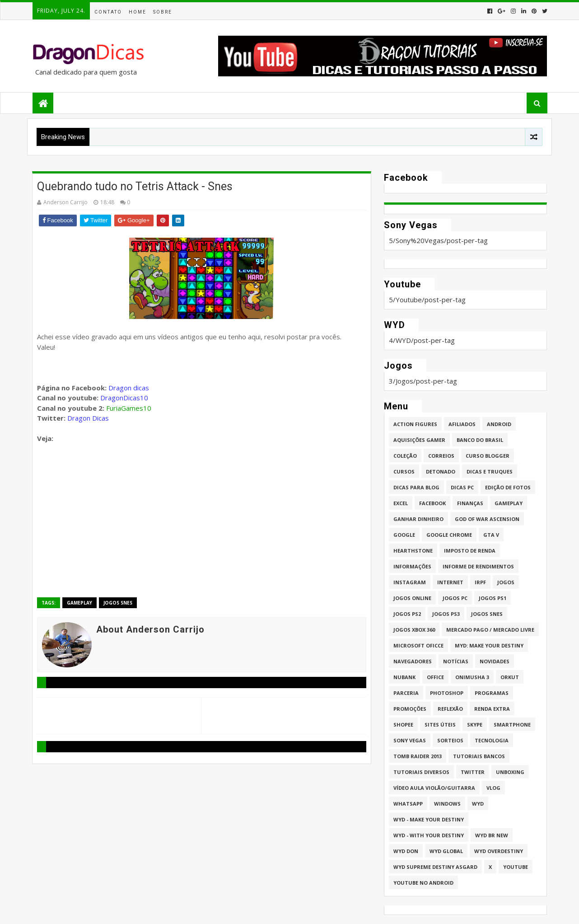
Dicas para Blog (416, 487)
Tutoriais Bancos (479, 756)
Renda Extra (492, 709)
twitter (473, 772)
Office (435, 677)
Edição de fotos (508, 487)
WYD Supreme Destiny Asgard (435, 867)
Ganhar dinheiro (418, 519)
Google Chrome (449, 535)
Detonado (441, 471)
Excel (401, 503)
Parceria (406, 693)
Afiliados (462, 424)
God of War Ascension (487, 519)
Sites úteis (440, 725)
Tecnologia (492, 740)
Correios (441, 456)
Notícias (456, 661)
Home (138, 12)
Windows (447, 804)
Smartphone (512, 725)
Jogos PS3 (446, 614)
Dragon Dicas (88, 418)
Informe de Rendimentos (478, 566)
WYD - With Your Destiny (429, 835)
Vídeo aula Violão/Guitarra (434, 788)
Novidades (495, 661)
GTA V (491, 535)
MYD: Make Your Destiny (489, 645)
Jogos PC (455, 598)
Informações (412, 566)
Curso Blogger (488, 456)
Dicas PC (462, 487)
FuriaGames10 (129, 408)
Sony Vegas (410, 740)
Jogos (506, 582)
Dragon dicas (129, 388)
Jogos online (412, 598)
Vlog (493, 788)
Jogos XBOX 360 (414, 630)
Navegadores (413, 661)
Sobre (163, 12)
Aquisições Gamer (419, 440)
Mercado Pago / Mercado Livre (490, 630)
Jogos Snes (118, 603)
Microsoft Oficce (418, 645)
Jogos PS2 (407, 614)
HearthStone (413, 551)
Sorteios (450, 740)
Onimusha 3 (472, 677)
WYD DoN (406, 851)
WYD (478, 804)
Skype (475, 725)
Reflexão (450, 709)
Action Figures (415, 424)
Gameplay (79, 603)
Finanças (470, 503)
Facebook (432, 503)
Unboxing (510, 772)
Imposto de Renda (470, 551)
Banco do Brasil (480, 440)
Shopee (403, 725)
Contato (108, 12)
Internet (450, 582)
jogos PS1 (493, 598)
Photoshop (447, 693)
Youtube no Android (423, 883)
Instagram (410, 582)
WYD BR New (492, 835)
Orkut (510, 677)
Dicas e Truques (490, 471)
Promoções (410, 709)
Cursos (404, 471)
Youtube (516, 867)
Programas (492, 693)
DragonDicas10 (124, 398)
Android (499, 424)
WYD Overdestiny (499, 851)
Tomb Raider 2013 (418, 756)
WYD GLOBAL (446, 851)
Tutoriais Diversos (421, 772)
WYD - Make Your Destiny (429, 819)
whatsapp (408, 804)
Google (404, 535)
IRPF (480, 582)
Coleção (405, 456)
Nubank (404, 677)
